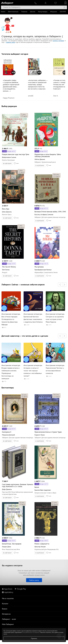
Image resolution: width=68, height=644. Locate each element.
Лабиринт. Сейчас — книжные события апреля (23, 285)
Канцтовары (43, 12)
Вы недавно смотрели (12, 565)
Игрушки (54, 12)
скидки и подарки (58, 41)
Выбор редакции (9, 106)
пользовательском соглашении (31, 632)
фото (24, 116)
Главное (24, 12)
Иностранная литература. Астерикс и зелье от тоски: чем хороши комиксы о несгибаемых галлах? (33, 371)
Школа (33, 12)
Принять (34, 638)
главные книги (11, 42)
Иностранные (13, 12)
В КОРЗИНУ (7, 164)
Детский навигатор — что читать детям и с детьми (25, 336)
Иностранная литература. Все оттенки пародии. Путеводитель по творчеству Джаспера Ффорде (11, 319)
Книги (3, 12)
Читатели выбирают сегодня (15, 54)
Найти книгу (34, 580)
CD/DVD (63, 12)
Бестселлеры (8, 388)
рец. (23, 114)
